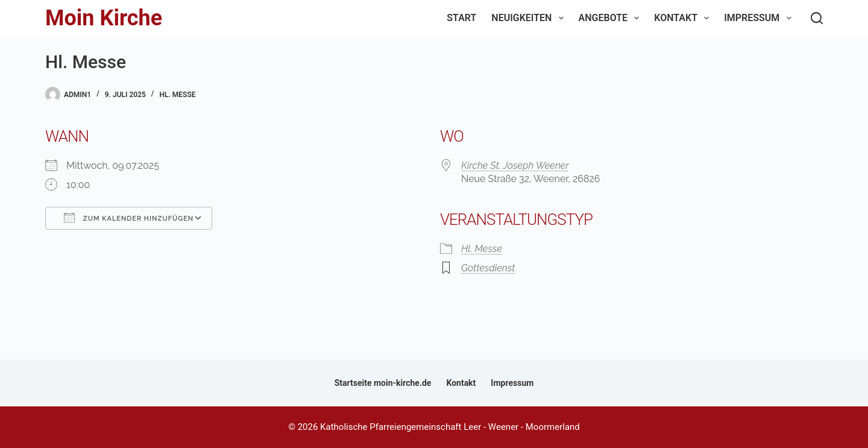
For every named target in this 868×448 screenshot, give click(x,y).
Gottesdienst (488, 268)
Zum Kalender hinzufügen (129, 218)
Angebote (612, 18)
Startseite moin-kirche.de (383, 383)
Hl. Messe (177, 95)
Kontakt (684, 18)
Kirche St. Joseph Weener (515, 166)
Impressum (760, 18)
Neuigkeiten (530, 18)
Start (461, 18)
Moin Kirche (104, 18)
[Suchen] (817, 18)
